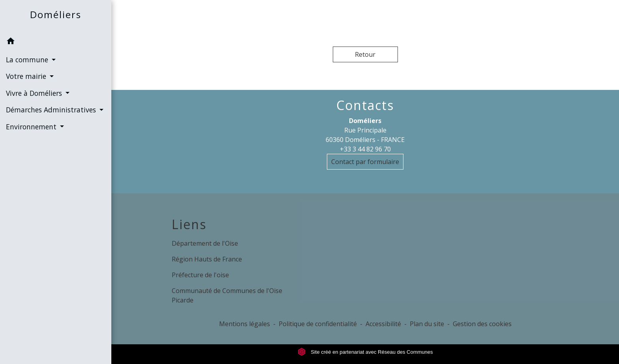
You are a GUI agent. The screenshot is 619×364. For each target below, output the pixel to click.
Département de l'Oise (205, 243)
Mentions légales (245, 324)
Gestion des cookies (482, 324)
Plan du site (427, 324)
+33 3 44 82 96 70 (365, 149)
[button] (56, 42)
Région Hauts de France (207, 259)
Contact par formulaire (365, 162)
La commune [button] (28, 60)
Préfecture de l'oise (200, 275)
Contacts (365, 105)
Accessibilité (383, 324)
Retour (365, 54)
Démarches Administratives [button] (52, 110)
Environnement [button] (32, 127)
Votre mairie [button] (27, 76)
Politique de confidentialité (318, 324)
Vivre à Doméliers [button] (35, 93)
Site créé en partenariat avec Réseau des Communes (365, 352)
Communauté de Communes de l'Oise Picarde (227, 295)
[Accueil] (56, 16)
